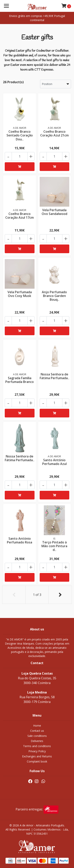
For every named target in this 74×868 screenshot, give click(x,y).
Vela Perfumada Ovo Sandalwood (54, 212)
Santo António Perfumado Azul (54, 462)
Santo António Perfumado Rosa (20, 540)
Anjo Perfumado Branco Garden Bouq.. (54, 296)
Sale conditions (37, 736)
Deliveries (37, 741)
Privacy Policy (37, 751)
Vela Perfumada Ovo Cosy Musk (20, 294)
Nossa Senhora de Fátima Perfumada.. (54, 376)
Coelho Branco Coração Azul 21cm (54, 133)
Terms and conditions (37, 746)
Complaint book (37, 761)
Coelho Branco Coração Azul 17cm (20, 216)
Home (37, 726)
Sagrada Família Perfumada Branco (20, 380)
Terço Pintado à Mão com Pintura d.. (54, 546)
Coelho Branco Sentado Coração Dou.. (20, 135)
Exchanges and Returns (37, 756)
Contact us (37, 731)
